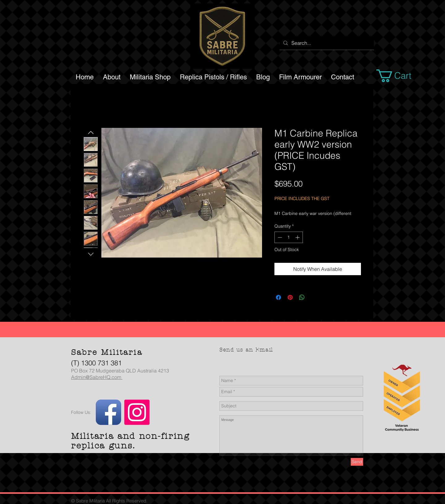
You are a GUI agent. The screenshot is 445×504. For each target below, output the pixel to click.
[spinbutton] (289, 237)
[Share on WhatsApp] (302, 297)
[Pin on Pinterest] (290, 297)
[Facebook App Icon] (108, 412)
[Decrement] (279, 237)
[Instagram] (137, 412)
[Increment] (298, 237)
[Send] (357, 462)
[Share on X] (314, 297)
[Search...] (326, 43)
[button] (401, 76)
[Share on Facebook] (278, 297)
